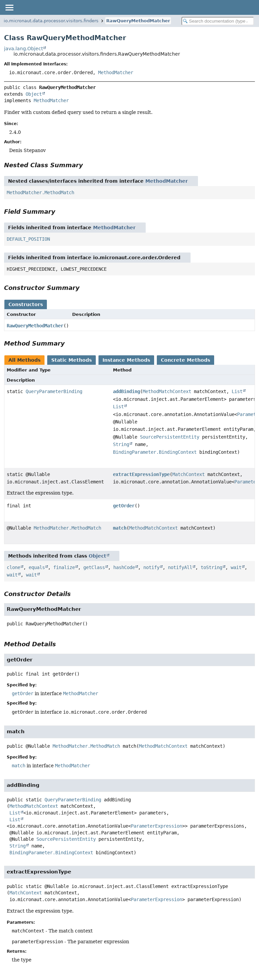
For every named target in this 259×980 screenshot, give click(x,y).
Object (34, 94)
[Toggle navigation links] (9, 7)
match (120, 528)
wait (236, 567)
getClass (94, 567)
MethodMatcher (116, 72)
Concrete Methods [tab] (185, 360)
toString (211, 567)
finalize (64, 567)
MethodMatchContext (167, 391)
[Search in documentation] (218, 21)
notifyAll (180, 567)
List (237, 391)
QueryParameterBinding (54, 391)
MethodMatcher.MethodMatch (40, 192)
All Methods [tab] (24, 360)
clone (13, 567)
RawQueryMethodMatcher (138, 21)
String (121, 444)
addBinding (126, 391)
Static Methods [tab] (71, 360)
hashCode (124, 567)
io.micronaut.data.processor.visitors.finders (51, 21)
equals (37, 567)
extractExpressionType (141, 474)
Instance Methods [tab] (126, 360)
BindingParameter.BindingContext (155, 452)
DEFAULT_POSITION (28, 239)
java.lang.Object (23, 49)
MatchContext (189, 474)
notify (151, 567)
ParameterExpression (156, 826)
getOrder (124, 506)
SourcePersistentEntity (170, 437)
